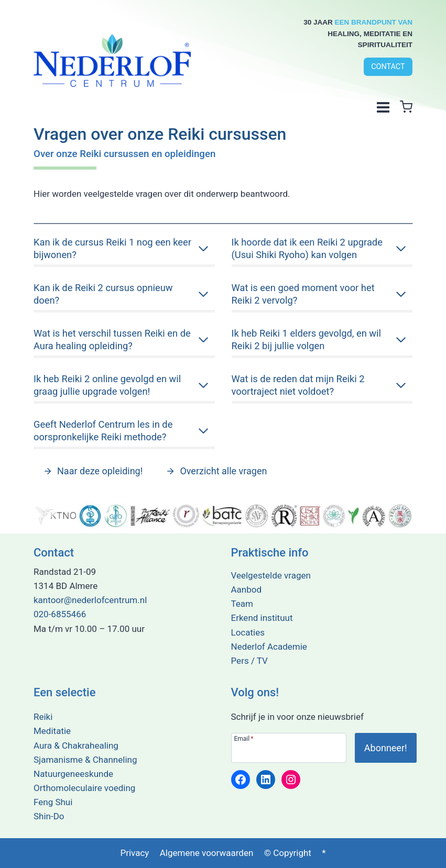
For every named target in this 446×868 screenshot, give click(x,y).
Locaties (248, 632)
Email (244, 738)
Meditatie (52, 731)
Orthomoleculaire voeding (84, 788)
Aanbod (247, 589)
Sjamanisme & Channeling (85, 760)
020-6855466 (60, 615)
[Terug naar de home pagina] (112, 59)
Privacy (134, 853)
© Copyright (288, 853)
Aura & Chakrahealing (76, 745)
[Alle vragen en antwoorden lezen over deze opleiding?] (93, 473)
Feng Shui (53, 802)
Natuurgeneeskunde (73, 774)
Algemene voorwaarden (207, 853)
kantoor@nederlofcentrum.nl (90, 600)
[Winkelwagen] (406, 107)
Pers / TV (249, 661)
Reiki (43, 717)
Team (242, 604)
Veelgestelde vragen (271, 575)
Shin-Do (49, 817)
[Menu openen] (383, 107)
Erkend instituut (262, 618)
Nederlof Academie (269, 647)
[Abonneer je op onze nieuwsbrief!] (386, 748)
